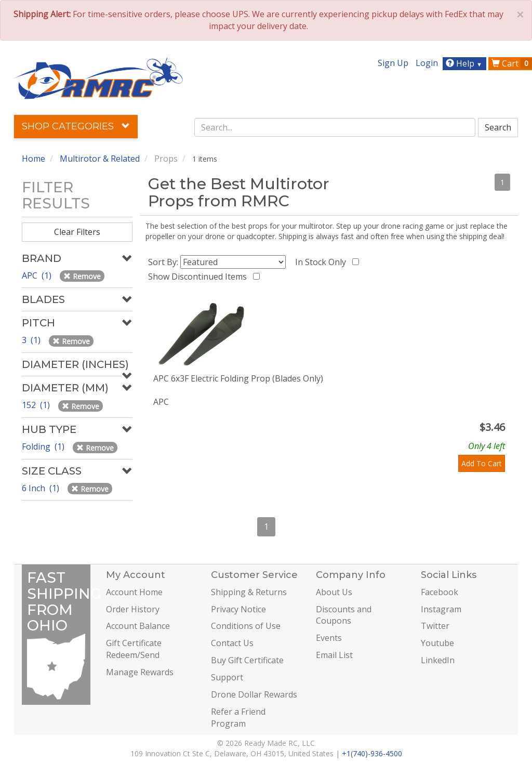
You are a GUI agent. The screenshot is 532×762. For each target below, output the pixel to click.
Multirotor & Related (100, 159)
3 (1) (32, 340)
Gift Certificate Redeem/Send (134, 649)
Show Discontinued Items (199, 277)
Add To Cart (482, 463)
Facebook (440, 592)
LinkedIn (438, 660)
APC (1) (38, 275)
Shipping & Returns (249, 592)
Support (227, 677)
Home (34, 159)
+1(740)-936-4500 (372, 753)
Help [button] (465, 63)
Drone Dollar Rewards (254, 694)
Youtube (437, 643)
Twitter (435, 626)
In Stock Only (323, 262)
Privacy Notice (238, 609)
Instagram (441, 609)
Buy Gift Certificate (247, 660)
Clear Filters (77, 232)
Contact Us (232, 643)
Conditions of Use (246, 626)
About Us (334, 592)
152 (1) (37, 405)
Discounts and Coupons (344, 615)
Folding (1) (44, 446)
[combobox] (335, 127)
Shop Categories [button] (76, 126)
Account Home (134, 592)
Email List (334, 655)
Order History (133, 609)
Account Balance (138, 626)
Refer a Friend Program (238, 718)
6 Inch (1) (42, 488)
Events (329, 638)
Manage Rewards (140, 672)
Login (427, 63)
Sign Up (393, 63)
